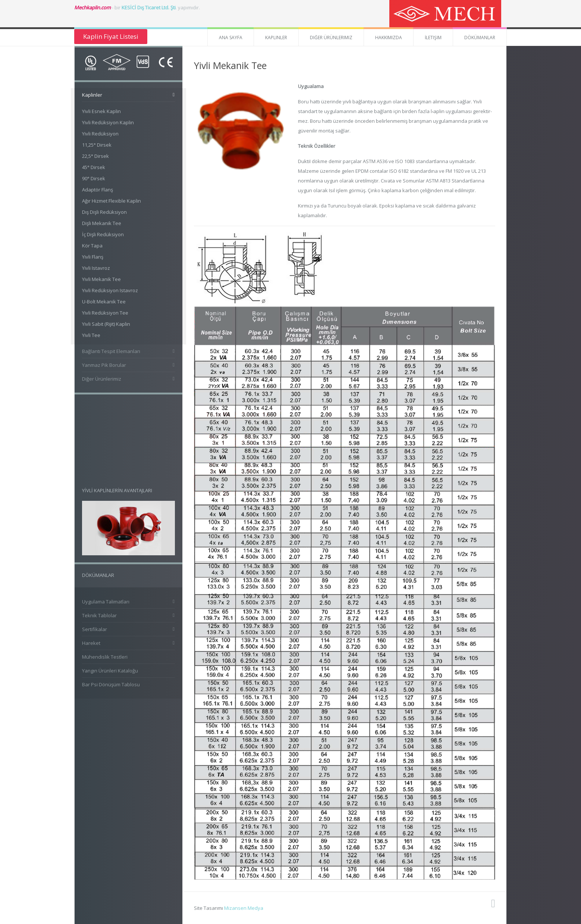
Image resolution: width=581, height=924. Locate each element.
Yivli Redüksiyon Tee (105, 313)
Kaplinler (276, 38)
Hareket (91, 643)
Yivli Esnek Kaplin (101, 111)
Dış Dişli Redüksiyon (104, 212)
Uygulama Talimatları (106, 602)
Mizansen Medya (244, 908)
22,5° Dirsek (95, 156)
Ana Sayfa (231, 38)
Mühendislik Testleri (105, 657)
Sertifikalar (95, 629)
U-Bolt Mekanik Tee (104, 302)
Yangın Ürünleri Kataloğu (110, 671)
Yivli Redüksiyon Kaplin (108, 122)
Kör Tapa (92, 246)
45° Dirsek (94, 167)
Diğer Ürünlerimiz (331, 38)
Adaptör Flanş (98, 190)
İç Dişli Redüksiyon (103, 234)
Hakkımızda (389, 38)
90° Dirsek (94, 178)
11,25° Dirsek (97, 145)
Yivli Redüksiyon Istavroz (110, 290)
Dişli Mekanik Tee (102, 223)
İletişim (433, 38)
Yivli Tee (91, 335)
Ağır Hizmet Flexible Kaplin (112, 201)
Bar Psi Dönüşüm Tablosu (111, 684)
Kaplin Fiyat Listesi (111, 36)
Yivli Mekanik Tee (101, 279)
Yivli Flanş (93, 257)
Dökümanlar (480, 38)
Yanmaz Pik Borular (104, 365)
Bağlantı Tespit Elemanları (111, 351)
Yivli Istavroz (96, 268)
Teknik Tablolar (99, 615)
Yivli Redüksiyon (100, 134)
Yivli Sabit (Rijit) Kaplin (106, 324)
